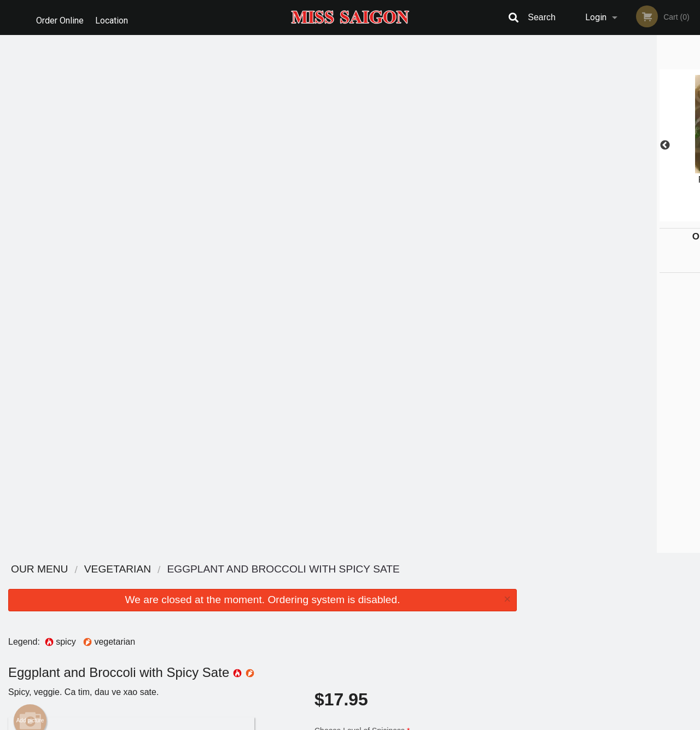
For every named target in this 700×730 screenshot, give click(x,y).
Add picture (30, 203)
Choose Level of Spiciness (416, 224)
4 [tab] (621, 216)
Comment (416, 268)
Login (596, 17)
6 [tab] (654, 216)
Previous (533, 145)
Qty (345, 312)
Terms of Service (368, 722)
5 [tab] (637, 216)
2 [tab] (588, 216)
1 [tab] (571, 216)
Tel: (528, 611)
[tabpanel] (612, 145)
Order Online (60, 17)
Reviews (417, 597)
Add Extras (411, 504)
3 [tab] (604, 216)
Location (115, 17)
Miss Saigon (114, 570)
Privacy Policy (309, 722)
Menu (322, 584)
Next (692, 145)
